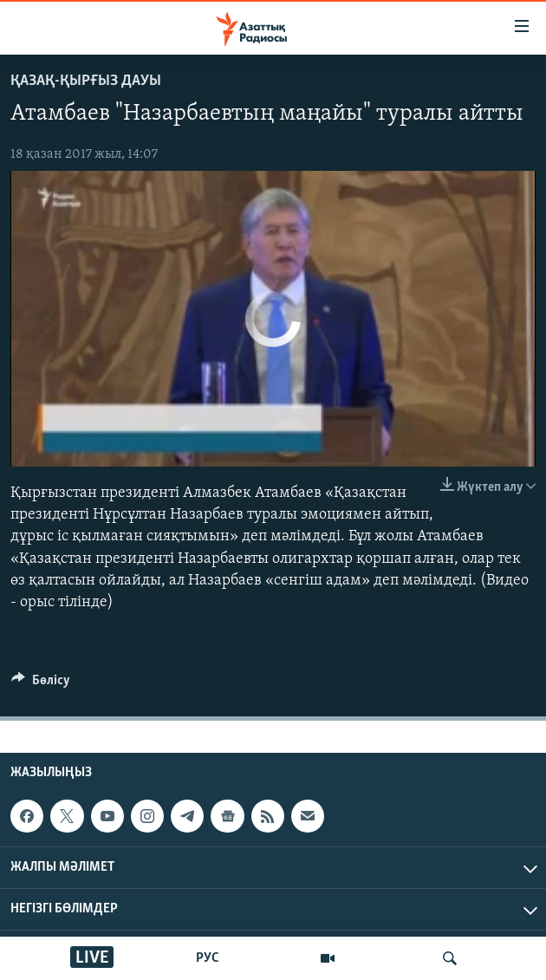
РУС (208, 958)
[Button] (41, 684)
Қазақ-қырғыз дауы (86, 81)
